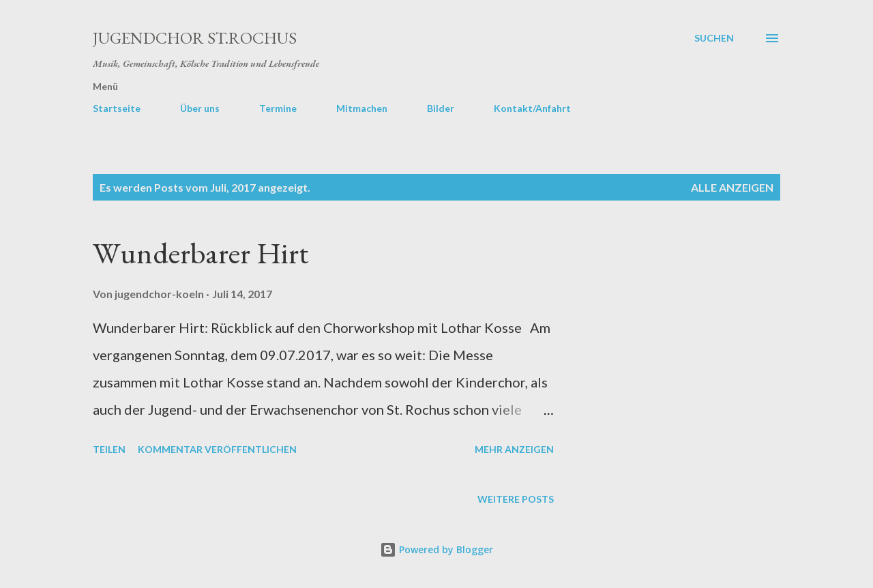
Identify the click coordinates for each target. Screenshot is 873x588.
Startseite (117, 108)
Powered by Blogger (436, 549)
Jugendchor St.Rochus (195, 38)
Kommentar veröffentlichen (217, 449)
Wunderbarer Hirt (201, 253)
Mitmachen (362, 108)
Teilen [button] (109, 449)
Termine (278, 108)
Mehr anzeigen (514, 449)
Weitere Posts (516, 499)
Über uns (200, 108)
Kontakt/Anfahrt (532, 108)
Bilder (441, 108)
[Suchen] (714, 38)
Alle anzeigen (732, 187)
